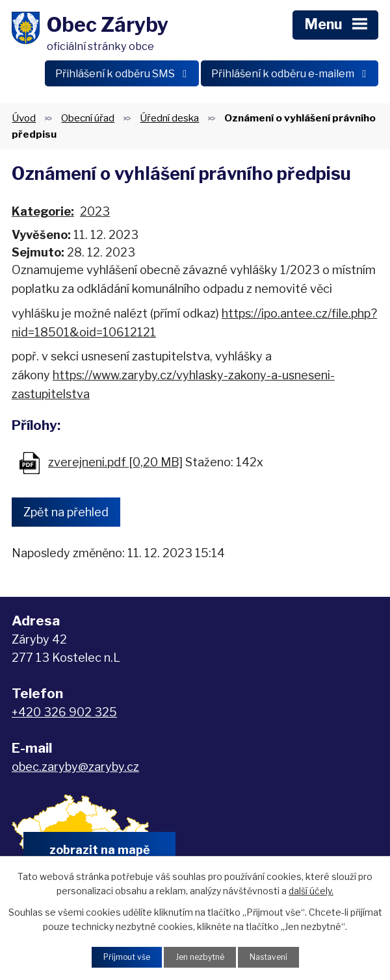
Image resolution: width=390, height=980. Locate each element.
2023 (95, 210)
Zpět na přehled (66, 511)
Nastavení (276, 956)
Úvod (24, 117)
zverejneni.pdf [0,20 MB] (115, 461)
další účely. (311, 889)
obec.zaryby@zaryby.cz (75, 765)
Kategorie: (43, 210)
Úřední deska (169, 117)
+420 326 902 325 (64, 711)
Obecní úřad (88, 117)
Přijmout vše (119, 956)
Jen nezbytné (200, 956)
